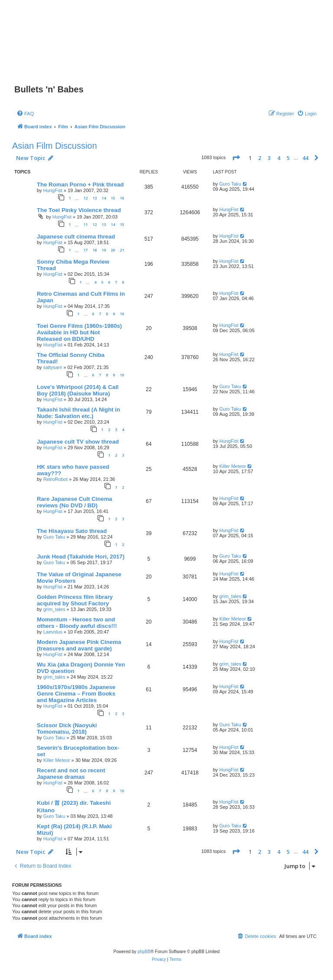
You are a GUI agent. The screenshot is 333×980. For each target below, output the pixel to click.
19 (104, 250)
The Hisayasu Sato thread (72, 531)
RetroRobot (55, 479)
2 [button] (260, 158)
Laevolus (53, 632)
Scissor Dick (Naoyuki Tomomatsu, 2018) (67, 728)
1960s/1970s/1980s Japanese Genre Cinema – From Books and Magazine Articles (76, 694)
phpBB (144, 952)
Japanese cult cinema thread (76, 237)
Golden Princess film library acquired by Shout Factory (75, 600)
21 (122, 250)
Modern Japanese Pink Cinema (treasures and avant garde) (79, 645)
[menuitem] (25, 114)
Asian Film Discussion (55, 146)
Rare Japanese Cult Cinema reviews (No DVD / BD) (75, 502)
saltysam (53, 367)
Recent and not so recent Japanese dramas (71, 774)
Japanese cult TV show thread (78, 442)
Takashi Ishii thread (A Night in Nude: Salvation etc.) (78, 413)
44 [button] (305, 158)
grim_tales (54, 609)
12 (85, 198)
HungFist (53, 190)
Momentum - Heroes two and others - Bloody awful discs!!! (77, 623)
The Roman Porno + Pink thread (80, 185)
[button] (236, 158)
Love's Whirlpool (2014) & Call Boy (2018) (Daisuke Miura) (78, 390)
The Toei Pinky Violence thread (79, 210)
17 (85, 250)
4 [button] (279, 158)
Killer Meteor (233, 466)
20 (113, 250)
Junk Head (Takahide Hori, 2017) (81, 557)
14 (104, 198)
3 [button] (269, 158)
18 (95, 250)
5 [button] (288, 158)
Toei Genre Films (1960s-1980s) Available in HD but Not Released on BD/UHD (79, 332)
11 (85, 224)
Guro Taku (230, 184)
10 (122, 314)
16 (122, 198)
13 (95, 198)
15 (113, 198)
